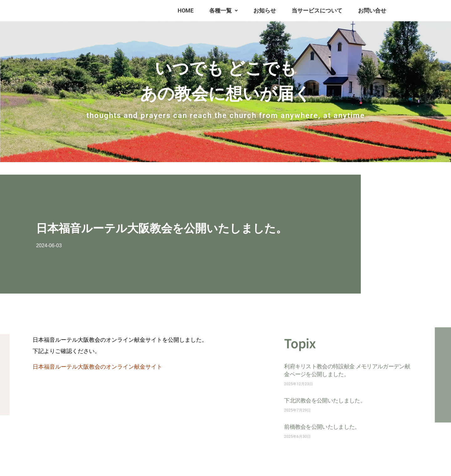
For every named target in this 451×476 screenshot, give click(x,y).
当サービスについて (317, 10)
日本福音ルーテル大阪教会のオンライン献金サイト (97, 367)
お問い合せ (372, 10)
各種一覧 (223, 10)
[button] (223, 11)
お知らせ (265, 10)
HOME (186, 10)
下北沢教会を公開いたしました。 (325, 400)
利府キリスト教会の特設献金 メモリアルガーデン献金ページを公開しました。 (347, 370)
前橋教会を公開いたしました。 (322, 427)
